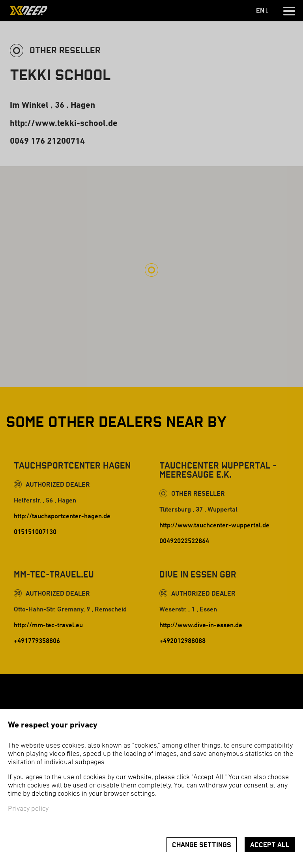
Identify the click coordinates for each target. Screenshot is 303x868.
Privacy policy (28, 809)
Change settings (202, 845)
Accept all (270, 845)
